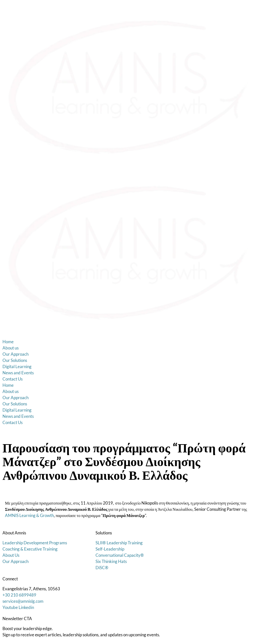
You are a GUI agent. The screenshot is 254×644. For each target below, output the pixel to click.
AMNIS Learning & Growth (29, 515)
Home (8, 342)
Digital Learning (17, 366)
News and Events (18, 373)
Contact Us (13, 379)
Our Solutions (15, 360)
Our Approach (16, 354)
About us (11, 348)
